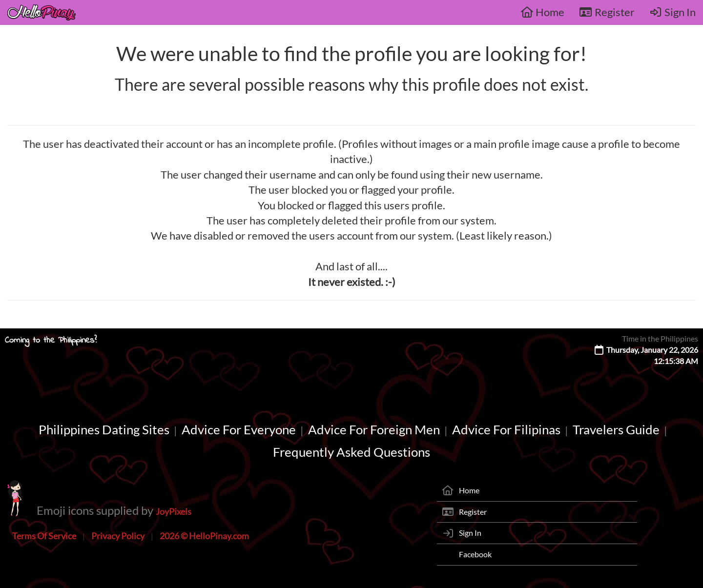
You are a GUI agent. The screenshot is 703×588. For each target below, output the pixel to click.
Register (607, 12)
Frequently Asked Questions (351, 452)
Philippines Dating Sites (104, 429)
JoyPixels (174, 511)
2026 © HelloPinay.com (204, 536)
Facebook (475, 554)
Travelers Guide (616, 429)
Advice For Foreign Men (374, 429)
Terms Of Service (44, 536)
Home (543, 12)
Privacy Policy (118, 536)
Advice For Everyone (239, 429)
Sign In (673, 12)
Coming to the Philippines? (51, 341)
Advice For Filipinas (506, 429)
